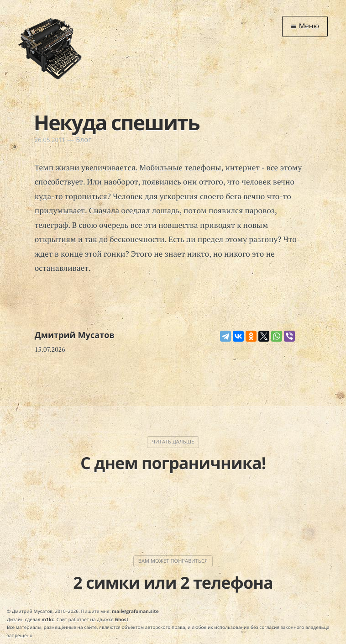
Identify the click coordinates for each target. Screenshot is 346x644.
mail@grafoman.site (135, 611)
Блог (84, 140)
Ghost (122, 619)
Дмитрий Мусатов (75, 335)
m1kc (48, 619)
